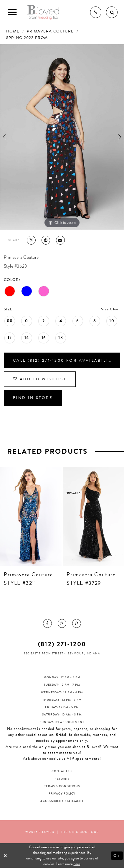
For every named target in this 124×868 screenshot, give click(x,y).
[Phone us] (96, 12)
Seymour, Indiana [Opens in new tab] (84, 653)
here (77, 864)
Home (13, 31)
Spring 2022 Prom (27, 38)
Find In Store (33, 398)
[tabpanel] (62, 137)
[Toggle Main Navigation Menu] (12, 12)
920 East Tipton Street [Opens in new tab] (44, 653)
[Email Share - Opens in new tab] (60, 240)
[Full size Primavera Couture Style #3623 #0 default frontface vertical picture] (62, 137)
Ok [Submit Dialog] (117, 855)
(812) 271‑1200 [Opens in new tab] (62, 644)
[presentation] (31, 517)
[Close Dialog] (6, 855)
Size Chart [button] (110, 309)
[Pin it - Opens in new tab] (46, 240)
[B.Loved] (43, 12)
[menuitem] (47, 623)
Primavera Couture (50, 31)
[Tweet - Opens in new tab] (31, 240)
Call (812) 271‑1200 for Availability (64, 361)
